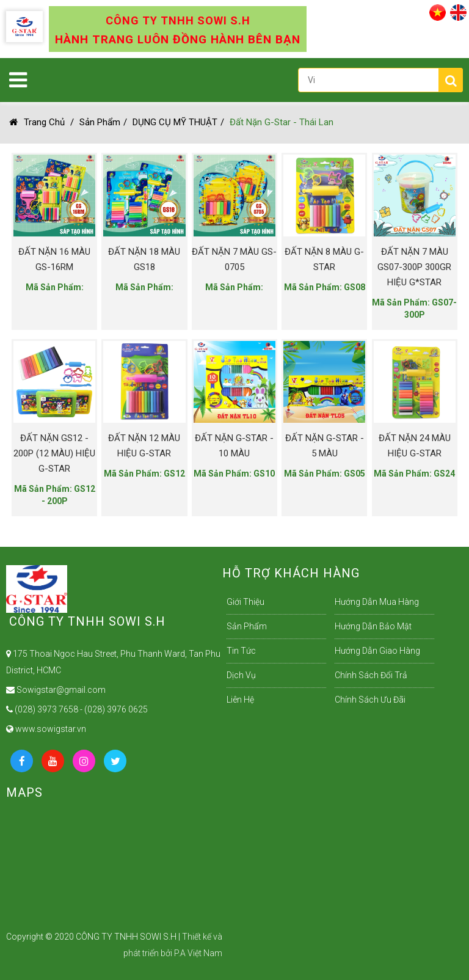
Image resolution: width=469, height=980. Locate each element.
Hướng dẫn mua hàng (377, 602)
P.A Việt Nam (198, 953)
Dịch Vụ (241, 675)
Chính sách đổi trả (371, 675)
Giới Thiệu (245, 602)
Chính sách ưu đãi (370, 700)
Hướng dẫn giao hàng (377, 651)
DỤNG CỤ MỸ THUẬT (175, 122)
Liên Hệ (240, 700)
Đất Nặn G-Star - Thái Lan (282, 122)
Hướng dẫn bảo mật (373, 626)
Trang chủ (37, 122)
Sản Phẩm (100, 122)
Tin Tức (241, 651)
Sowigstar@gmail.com (56, 690)
